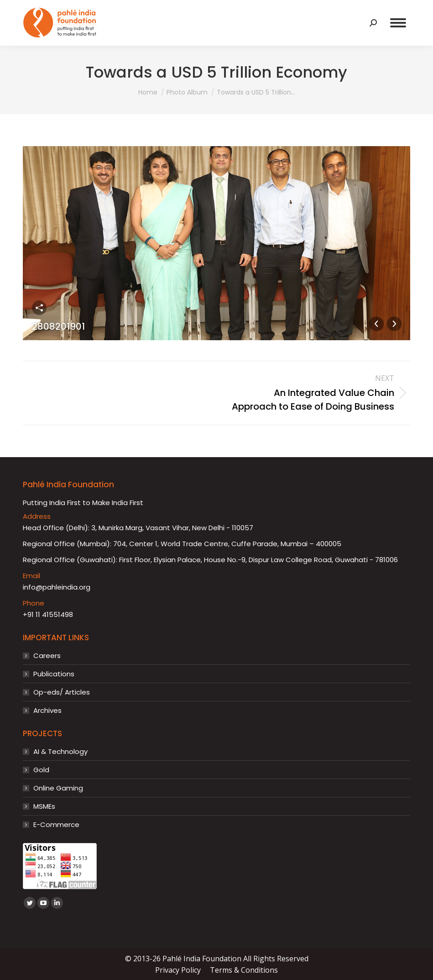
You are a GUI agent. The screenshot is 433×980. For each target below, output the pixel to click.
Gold (41, 770)
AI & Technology (60, 752)
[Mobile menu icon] (398, 23)
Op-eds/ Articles (62, 692)
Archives (47, 711)
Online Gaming (58, 788)
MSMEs (44, 806)
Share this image (39, 308)
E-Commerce (56, 825)
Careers (47, 656)
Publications (54, 674)
